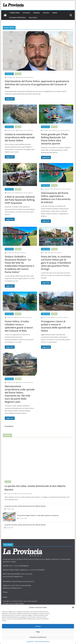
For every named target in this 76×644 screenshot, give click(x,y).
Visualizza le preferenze (38, 637)
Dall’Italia (33, 18)
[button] (73, 607)
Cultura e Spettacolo (17, 18)
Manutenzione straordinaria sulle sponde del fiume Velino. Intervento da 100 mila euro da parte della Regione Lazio (20, 394)
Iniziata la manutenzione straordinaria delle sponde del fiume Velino (20, 137)
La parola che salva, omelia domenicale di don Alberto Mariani (35, 488)
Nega (38, 632)
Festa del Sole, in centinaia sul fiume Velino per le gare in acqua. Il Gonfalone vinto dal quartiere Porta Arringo (56, 263)
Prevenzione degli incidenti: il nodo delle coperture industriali (38, 515)
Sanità (55, 13)
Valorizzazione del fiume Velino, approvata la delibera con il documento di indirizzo (56, 198)
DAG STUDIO (20, 604)
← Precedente (8, 426)
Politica (46, 13)
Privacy (5, 592)
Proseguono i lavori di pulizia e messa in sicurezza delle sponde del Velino (56, 326)
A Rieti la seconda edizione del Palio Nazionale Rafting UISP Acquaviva (20, 200)
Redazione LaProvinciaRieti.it (25, 77)
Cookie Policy (30, 641)
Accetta (38, 626)
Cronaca (36, 13)
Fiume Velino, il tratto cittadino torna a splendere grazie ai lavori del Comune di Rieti (19, 326)
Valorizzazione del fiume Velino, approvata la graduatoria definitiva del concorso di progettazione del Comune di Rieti (37, 84)
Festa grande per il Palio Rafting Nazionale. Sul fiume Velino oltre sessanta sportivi (55, 139)
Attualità (26, 13)
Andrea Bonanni (21, 253)
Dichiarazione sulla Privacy (42, 641)
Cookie (5, 597)
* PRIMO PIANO (14, 13)
